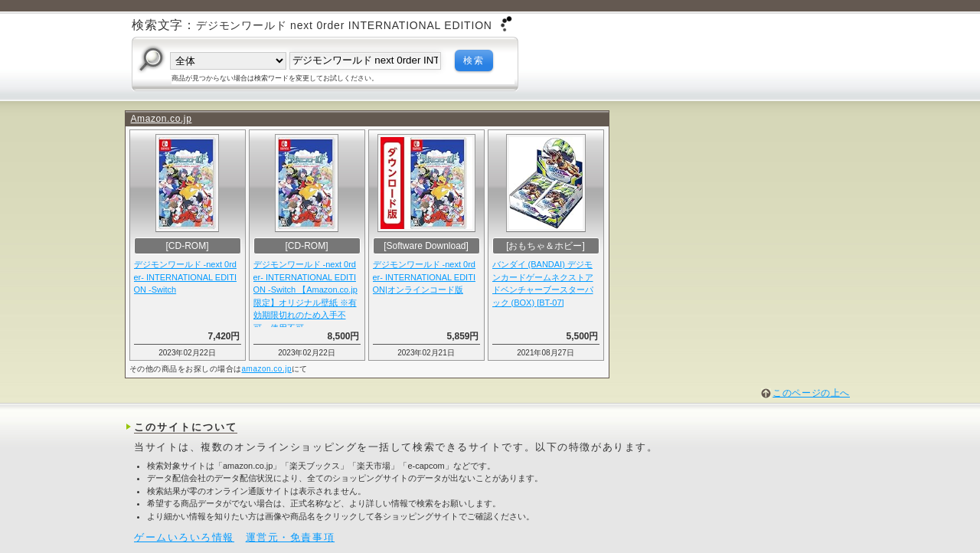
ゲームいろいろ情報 (184, 537)
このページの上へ (811, 393)
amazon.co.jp (267, 369)
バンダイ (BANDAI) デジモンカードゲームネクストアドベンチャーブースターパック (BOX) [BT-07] (543, 283)
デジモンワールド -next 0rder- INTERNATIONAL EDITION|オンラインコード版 (424, 277)
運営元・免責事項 (290, 537)
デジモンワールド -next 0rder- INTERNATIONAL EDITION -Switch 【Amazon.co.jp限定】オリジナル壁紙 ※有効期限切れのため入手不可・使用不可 (305, 293)
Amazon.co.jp (162, 119)
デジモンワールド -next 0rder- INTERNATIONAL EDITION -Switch (185, 277)
